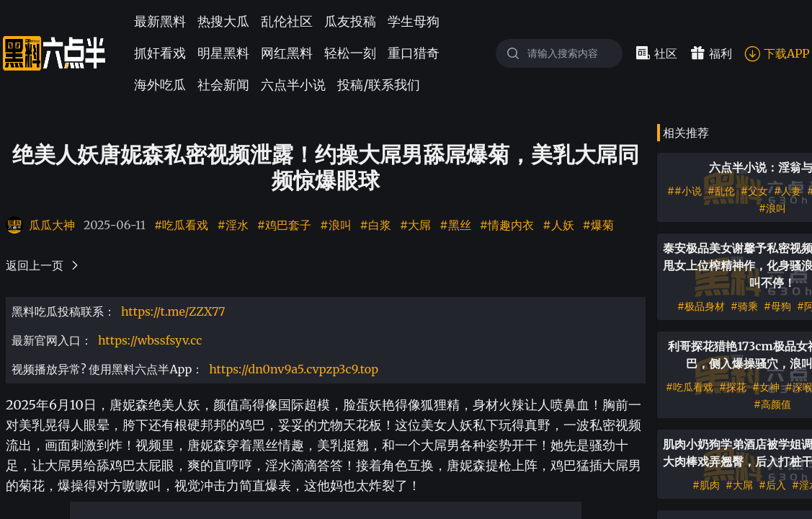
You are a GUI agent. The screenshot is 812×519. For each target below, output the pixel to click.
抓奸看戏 (160, 53)
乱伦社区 (287, 21)
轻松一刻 (350, 53)
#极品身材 (701, 306)
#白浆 (376, 225)
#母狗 (777, 306)
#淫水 (232, 225)
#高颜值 (772, 404)
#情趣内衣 (507, 225)
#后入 (772, 485)
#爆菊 (598, 225)
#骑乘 (744, 306)
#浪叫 (335, 225)
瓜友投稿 (350, 21)
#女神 (766, 387)
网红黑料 (287, 53)
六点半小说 (293, 85)
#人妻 (788, 191)
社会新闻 (223, 85)
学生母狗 (414, 21)
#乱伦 (721, 191)
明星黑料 (223, 53)
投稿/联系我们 (379, 85)
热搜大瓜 (223, 21)
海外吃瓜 (160, 85)
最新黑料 (160, 21)
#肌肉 (706, 485)
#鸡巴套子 (284, 225)
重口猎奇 (414, 53)
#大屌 (415, 225)
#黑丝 (455, 225)
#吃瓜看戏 (181, 225)
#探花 (733, 387)
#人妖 (558, 225)
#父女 (754, 191)
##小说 (684, 191)
